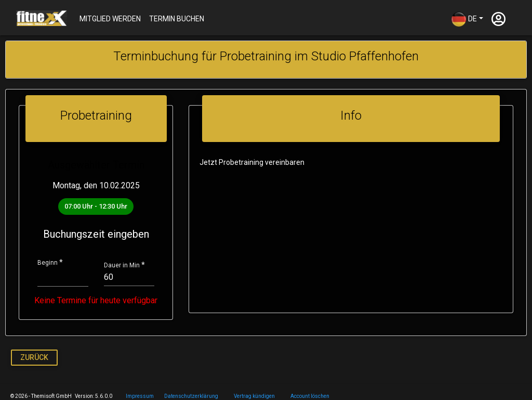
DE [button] (464, 19)
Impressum (140, 396)
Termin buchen (177, 19)
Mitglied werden (110, 19)
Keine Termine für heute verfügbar (95, 301)
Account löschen (310, 396)
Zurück (34, 357)
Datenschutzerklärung (191, 396)
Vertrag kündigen (254, 396)
